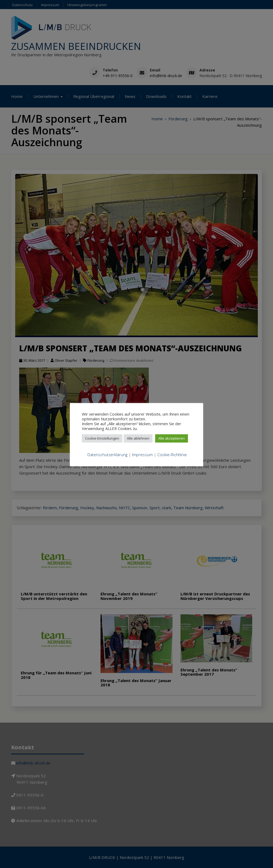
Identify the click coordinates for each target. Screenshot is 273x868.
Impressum (142, 455)
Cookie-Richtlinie (172, 455)
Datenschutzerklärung (107, 455)
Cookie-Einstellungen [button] (102, 438)
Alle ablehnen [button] (138, 438)
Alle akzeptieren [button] (172, 438)
